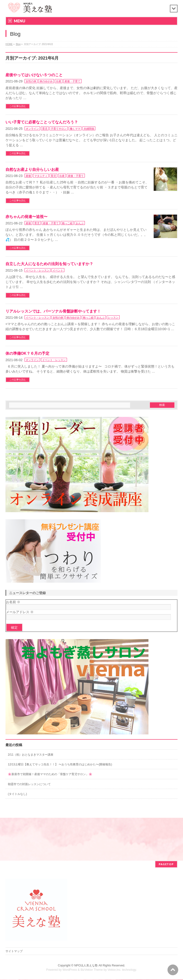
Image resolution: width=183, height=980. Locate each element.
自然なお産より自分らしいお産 (32, 169)
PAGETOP (166, 865)
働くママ (75, 129)
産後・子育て (72, 81)
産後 (28, 176)
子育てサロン (59, 129)
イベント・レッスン (38, 270)
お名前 (13, 602)
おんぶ (80, 223)
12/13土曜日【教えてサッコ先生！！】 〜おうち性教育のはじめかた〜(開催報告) (60, 764)
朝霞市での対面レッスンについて (29, 784)
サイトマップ (14, 952)
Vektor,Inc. (114, 970)
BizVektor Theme (92, 970)
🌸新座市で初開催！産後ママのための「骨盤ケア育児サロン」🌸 (50, 774)
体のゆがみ (46, 81)
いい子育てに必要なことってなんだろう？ (42, 122)
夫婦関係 (89, 129)
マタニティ (41, 176)
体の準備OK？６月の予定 (27, 353)
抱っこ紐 (67, 223)
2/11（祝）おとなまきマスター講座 (31, 755)
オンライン (32, 129)
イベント (58, 270)
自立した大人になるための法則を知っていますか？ (49, 264)
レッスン (113, 318)
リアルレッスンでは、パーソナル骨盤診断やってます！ (53, 311)
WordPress (70, 970)
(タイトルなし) (17, 794)
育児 (45, 129)
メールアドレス (20, 612)
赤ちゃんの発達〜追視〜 (26, 217)
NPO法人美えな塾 (86, 966)
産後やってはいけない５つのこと (34, 75)
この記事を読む (18, 106)
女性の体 (31, 81)
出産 (59, 81)
